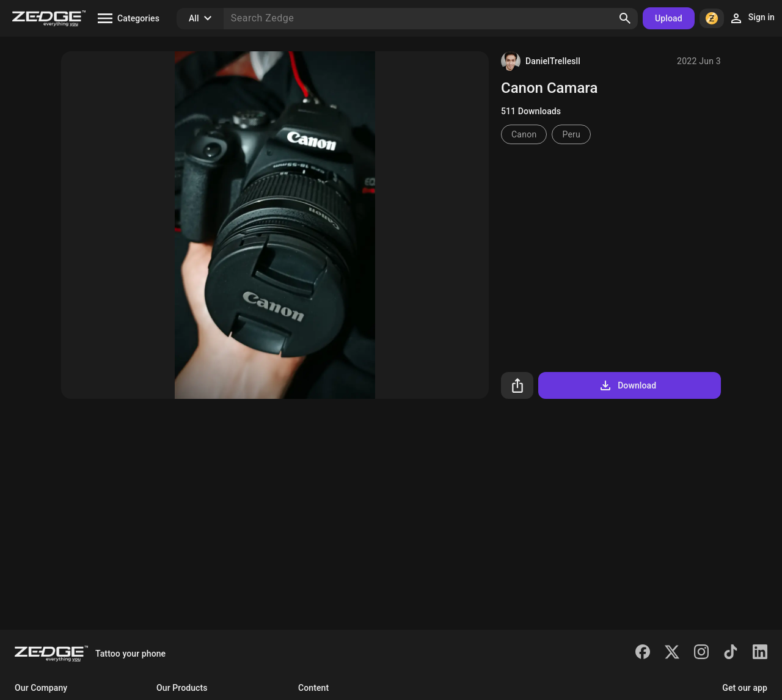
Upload (669, 18)
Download (627, 385)
